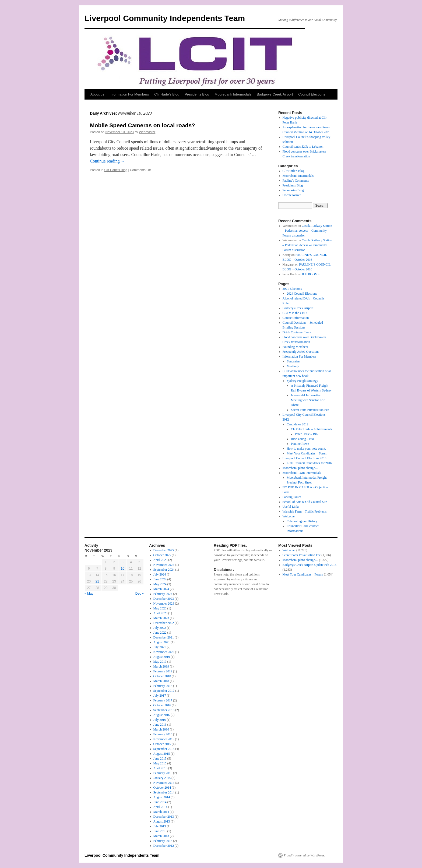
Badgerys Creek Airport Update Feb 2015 (310, 565)
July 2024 (160, 574)
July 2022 (160, 628)
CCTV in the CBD (295, 313)
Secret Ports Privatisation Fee (310, 410)
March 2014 (161, 812)
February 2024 (163, 594)
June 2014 (160, 802)
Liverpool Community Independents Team (165, 18)
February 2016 (163, 734)
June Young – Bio (302, 439)
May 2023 (160, 608)
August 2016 (162, 715)
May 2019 (160, 662)
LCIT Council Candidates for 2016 (309, 463)
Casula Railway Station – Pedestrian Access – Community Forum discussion (307, 231)
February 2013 (163, 841)
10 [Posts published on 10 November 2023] (123, 569)
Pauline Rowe (300, 444)
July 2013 (160, 826)
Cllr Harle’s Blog (167, 94)
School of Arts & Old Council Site (305, 502)
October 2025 (162, 555)
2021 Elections (292, 289)
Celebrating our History (302, 521)
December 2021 (164, 637)
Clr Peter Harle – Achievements (312, 429)
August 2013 (162, 821)
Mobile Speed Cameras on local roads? (143, 125)
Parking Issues (292, 497)
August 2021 (162, 642)
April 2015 (160, 768)
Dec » (140, 594)
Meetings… (294, 366)
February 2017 (163, 700)
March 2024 (161, 589)
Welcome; (289, 516)
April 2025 (160, 560)
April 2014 (160, 807)
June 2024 (160, 579)
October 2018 (162, 676)
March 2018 (161, 681)
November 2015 (164, 739)
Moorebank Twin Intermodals (302, 473)
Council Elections (312, 94)
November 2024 (164, 565)
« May (89, 594)
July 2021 (160, 647)
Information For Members (129, 94)
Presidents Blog (197, 94)
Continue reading (108, 161)
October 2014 (162, 788)
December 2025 (164, 550)
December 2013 (164, 817)
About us (97, 94)
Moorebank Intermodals (233, 94)
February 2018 (163, 686)
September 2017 (164, 691)
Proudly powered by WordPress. (304, 855)
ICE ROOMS (311, 274)
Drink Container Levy (297, 332)
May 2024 (160, 584)
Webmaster (147, 132)
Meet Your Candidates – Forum (307, 453)
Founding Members (295, 347)
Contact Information (296, 318)
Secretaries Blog (293, 190)
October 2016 (162, 705)
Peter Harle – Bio (306, 434)
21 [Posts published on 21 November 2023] (97, 581)
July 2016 (160, 720)
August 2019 (162, 657)
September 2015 (164, 749)
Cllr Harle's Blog (116, 170)
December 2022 (164, 623)
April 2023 (160, 613)
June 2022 (160, 633)
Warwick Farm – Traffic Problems (305, 511)
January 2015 (162, 778)
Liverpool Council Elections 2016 (305, 458)
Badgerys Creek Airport (275, 94)
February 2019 (163, 671)
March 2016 (161, 729)
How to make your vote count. (306, 449)
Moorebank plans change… (300, 468)
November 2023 (164, 604)
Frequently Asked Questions (301, 352)
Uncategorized (292, 195)
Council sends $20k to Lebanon (303, 147)
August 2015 (162, 754)
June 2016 (160, 725)
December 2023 (164, 599)
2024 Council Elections (302, 294)
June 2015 (160, 758)
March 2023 (161, 618)
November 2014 (164, 783)
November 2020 (164, 652)
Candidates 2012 (297, 424)
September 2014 (164, 792)
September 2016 (164, 710)
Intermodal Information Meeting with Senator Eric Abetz (308, 400)
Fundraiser (293, 361)
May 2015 (160, 763)
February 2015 (163, 773)
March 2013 (161, 836)
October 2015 (162, 744)
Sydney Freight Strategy (302, 381)
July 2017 (160, 696)
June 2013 (160, 831)
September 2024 (164, 570)
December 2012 (164, 846)
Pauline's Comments (296, 181)
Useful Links (291, 507)
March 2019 (161, 666)
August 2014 (162, 797)
